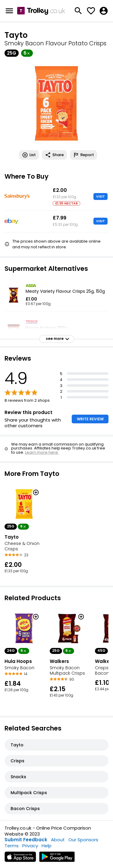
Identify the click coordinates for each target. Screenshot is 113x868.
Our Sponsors (83, 840)
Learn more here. (42, 452)
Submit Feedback (26, 840)
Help (47, 846)
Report (83, 155)
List (29, 155)
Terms (12, 846)
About (58, 840)
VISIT (100, 196)
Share (54, 155)
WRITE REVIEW (90, 419)
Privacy (30, 846)
